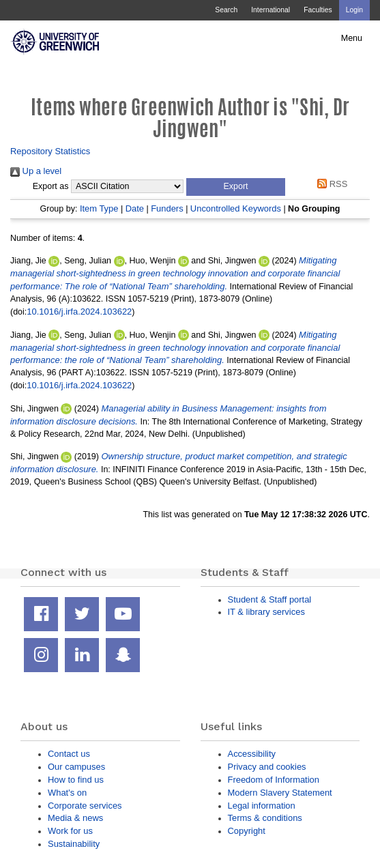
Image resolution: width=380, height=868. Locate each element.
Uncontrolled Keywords (236, 208)
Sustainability (74, 844)
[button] (236, 187)
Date (135, 208)
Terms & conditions (265, 818)
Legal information (262, 806)
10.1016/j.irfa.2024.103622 (79, 312)
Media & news (75, 818)
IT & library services (266, 612)
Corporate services (85, 806)
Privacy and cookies (267, 767)
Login (354, 10)
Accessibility (252, 754)
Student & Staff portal (270, 599)
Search (226, 10)
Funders (167, 208)
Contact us (69, 754)
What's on (67, 793)
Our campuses (76, 767)
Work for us (70, 831)
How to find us (76, 780)
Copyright (247, 831)
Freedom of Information (274, 780)
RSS (331, 184)
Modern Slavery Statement (280, 793)
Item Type (99, 208)
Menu (352, 38)
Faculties (318, 10)
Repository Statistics (50, 151)
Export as (51, 186)
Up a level (36, 171)
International (271, 10)
